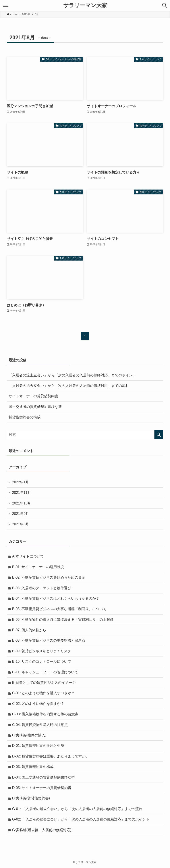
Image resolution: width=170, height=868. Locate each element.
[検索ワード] (85, 435)
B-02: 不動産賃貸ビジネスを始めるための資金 (49, 577)
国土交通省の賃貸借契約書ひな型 (35, 407)
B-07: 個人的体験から (29, 630)
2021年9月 (21, 514)
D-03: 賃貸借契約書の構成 (33, 767)
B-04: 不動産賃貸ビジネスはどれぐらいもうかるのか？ (56, 598)
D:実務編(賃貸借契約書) (31, 798)
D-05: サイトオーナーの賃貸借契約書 (42, 788)
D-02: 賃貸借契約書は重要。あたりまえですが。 (51, 756)
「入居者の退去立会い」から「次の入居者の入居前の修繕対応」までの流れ (69, 386)
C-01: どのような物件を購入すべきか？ (44, 693)
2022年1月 (21, 482)
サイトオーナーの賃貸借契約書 (33, 396)
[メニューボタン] (5, 5)
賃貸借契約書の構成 (25, 417)
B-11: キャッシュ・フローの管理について (45, 672)
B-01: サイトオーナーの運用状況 (38, 567)
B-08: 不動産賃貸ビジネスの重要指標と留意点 (49, 640)
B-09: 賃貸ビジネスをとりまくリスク (42, 651)
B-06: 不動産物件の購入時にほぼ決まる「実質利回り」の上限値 (63, 620)
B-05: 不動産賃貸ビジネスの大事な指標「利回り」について (59, 609)
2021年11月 (22, 493)
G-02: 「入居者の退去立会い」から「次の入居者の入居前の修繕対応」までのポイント (81, 819)
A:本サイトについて (28, 556)
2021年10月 (22, 503)
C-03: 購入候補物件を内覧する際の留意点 (45, 714)
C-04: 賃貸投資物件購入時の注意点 (40, 725)
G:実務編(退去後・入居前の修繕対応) (42, 830)
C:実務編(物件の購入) (29, 735)
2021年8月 (21, 524)
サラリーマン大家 (85, 5)
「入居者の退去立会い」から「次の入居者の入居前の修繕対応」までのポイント (72, 375)
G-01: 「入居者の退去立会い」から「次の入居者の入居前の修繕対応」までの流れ (77, 809)
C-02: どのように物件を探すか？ (38, 704)
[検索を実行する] (159, 435)
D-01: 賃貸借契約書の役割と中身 (38, 746)
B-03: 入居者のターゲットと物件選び (42, 588)
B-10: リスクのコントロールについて (42, 661)
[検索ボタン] (165, 5)
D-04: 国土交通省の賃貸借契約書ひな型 (44, 777)
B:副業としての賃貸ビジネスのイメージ (44, 683)
